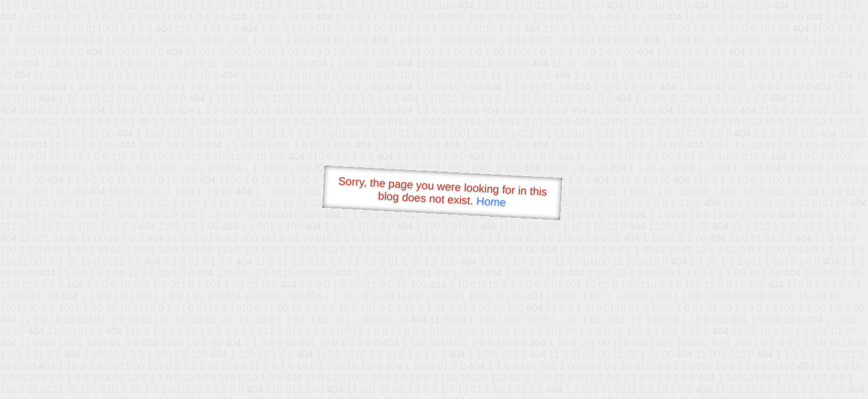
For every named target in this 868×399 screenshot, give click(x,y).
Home (491, 201)
